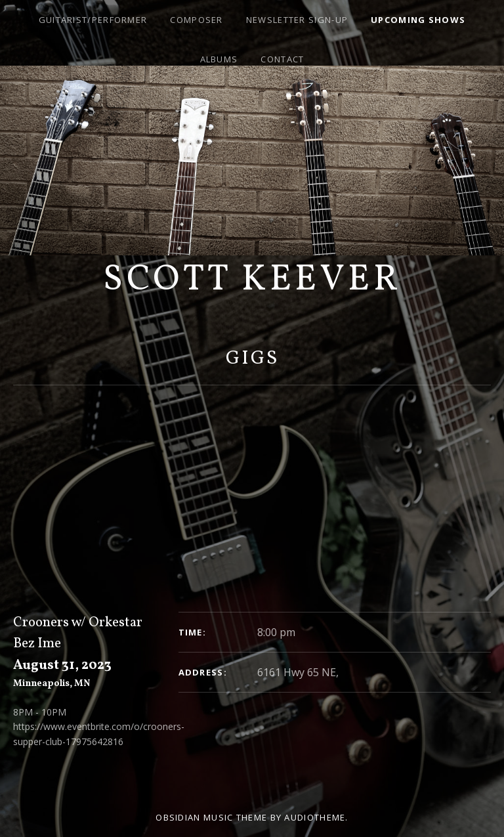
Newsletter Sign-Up (297, 20)
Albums (219, 59)
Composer (196, 20)
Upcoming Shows (418, 20)
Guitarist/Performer (93, 20)
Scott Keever (252, 280)
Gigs (252, 359)
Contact (282, 59)
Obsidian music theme (211, 817)
